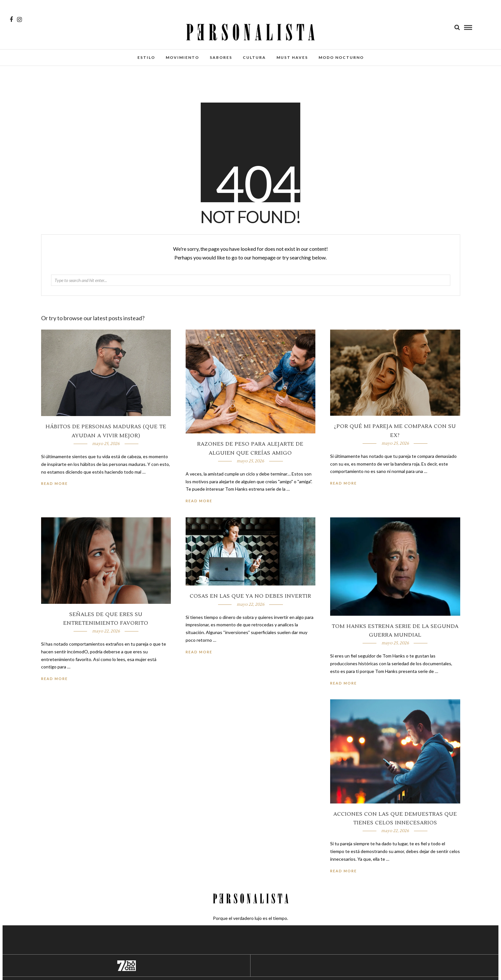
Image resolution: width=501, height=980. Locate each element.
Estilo (146, 57)
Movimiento (182, 57)
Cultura (254, 57)
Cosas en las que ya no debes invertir (251, 596)
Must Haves (292, 57)
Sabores (221, 57)
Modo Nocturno (341, 57)
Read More (343, 483)
